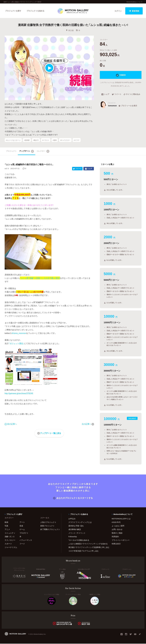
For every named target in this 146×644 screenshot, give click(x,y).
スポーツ (8, 544)
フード (22, 544)
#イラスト (46, 140)
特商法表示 (116, 544)
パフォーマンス (26, 540)
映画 (6, 523)
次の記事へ (88, 424)
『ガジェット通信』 (16, 344)
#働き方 (36, 140)
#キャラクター (65, 140)
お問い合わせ (117, 530)
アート (22, 523)
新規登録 (134, 11)
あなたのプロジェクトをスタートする (73, 498)
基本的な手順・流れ (76, 526)
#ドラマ (77, 140)
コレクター (43, 152)
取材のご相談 (117, 533)
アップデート (27, 152)
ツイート (117, 95)
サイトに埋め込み (132, 95)
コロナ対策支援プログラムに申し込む (84, 551)
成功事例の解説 (75, 530)
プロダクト (24, 533)
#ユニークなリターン (13, 140)
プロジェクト (11, 151)
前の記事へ (11, 424)
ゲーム (22, 530)
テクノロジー (10, 540)
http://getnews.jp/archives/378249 (19, 394)
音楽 (21, 526)
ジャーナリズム (11, 548)
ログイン (118, 11)
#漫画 (55, 140)
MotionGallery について (135, 2)
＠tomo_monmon (19, 333)
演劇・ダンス (10, 537)
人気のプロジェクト (48, 523)
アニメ (7, 530)
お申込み (72, 519)
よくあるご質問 (118, 526)
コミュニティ (10, 533)
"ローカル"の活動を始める (79, 540)
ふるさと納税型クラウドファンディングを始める (87, 544)
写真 (6, 526)
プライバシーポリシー (121, 540)
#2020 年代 (116, 523)
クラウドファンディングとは (80, 523)
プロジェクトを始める (36, 11)
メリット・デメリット (77, 533)
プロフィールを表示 (128, 106)
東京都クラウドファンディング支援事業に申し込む (87, 548)
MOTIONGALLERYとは (121, 519)
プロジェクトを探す (13, 11)
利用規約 (115, 537)
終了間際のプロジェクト (49, 530)
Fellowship (73, 537)
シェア (105, 95)
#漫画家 (27, 140)
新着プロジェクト (47, 526)
